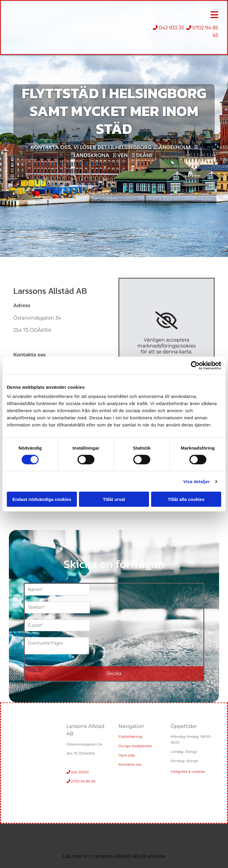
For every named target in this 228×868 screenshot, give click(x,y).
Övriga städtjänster (135, 746)
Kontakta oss (130, 764)
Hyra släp (127, 755)
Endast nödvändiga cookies (42, 499)
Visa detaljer (196, 481)
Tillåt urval (114, 499)
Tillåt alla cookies (186, 499)
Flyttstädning (130, 736)
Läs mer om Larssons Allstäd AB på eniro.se (114, 856)
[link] (166, 320)
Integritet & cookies (188, 771)
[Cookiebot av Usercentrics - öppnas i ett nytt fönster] (195, 365)
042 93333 (78, 772)
